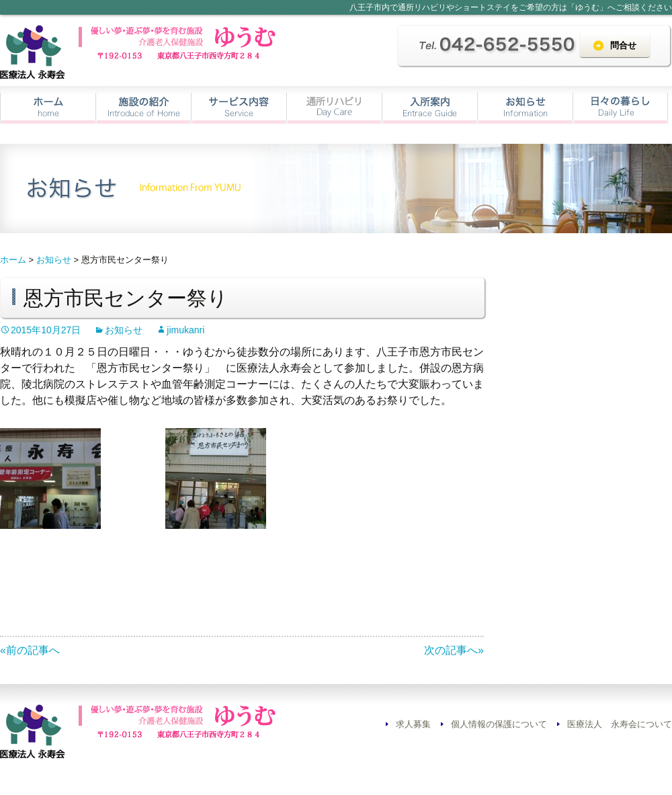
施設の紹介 (143, 108)
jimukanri (185, 330)
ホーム (48, 108)
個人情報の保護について (499, 724)
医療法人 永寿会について (620, 724)
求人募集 (413, 724)
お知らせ (525, 108)
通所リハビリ (334, 108)
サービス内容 (239, 108)
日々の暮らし (620, 108)
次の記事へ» (454, 650)
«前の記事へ (30, 650)
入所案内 (430, 108)
